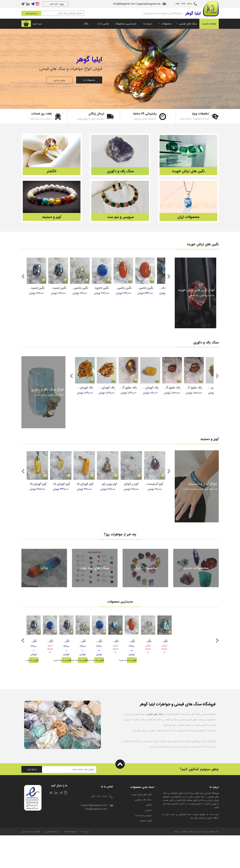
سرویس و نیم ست (143, 848)
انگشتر (149, 838)
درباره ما (148, 24)
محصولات (167, 24)
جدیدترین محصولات (125, 24)
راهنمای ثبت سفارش (31, 864)
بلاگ (86, 24)
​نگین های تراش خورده (142, 827)
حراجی (149, 843)
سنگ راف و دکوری (143, 832)
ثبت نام (54, 4)
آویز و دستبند (146, 853)
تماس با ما (103, 24)
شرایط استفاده (70, 864)
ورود (62, 4)
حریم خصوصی (52, 864)
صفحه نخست (209, 24)
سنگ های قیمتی (188, 24)
